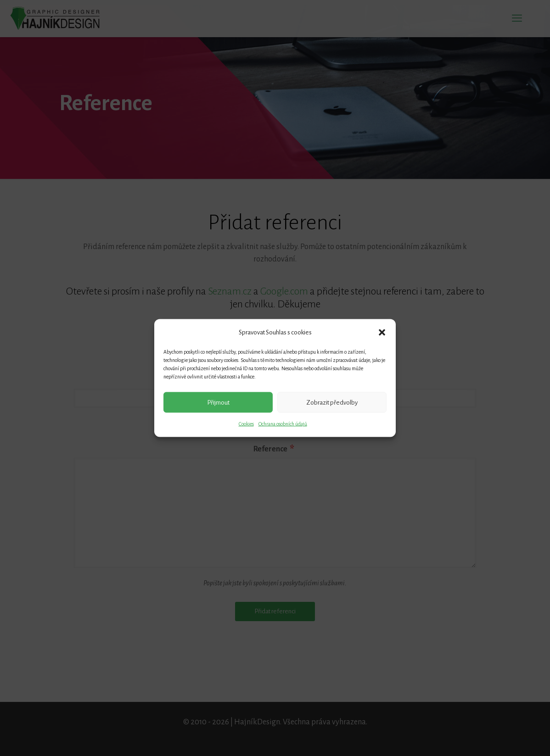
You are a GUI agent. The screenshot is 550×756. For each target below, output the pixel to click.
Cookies (246, 424)
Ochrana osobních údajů (283, 424)
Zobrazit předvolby (332, 402)
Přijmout (218, 402)
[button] (382, 332)
